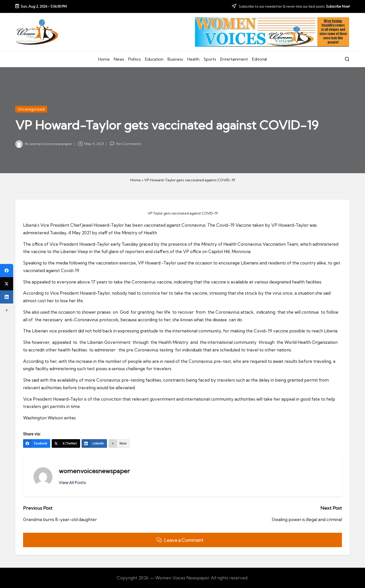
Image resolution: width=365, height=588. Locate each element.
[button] (72, 483)
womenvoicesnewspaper (94, 471)
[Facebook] (37, 443)
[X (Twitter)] (66, 443)
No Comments (125, 144)
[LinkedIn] (94, 443)
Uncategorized (31, 109)
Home (135, 180)
